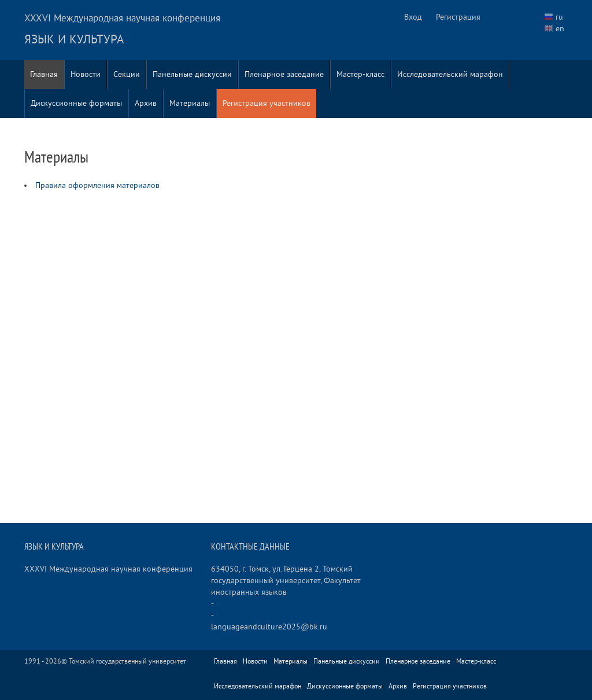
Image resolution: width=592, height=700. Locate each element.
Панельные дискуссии (192, 74)
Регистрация (458, 17)
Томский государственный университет (127, 662)
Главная (44, 74)
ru (559, 17)
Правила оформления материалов (97, 185)
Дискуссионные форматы (76, 103)
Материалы (190, 103)
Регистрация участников (267, 103)
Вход (413, 17)
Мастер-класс (360, 74)
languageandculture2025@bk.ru (269, 627)
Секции (127, 74)
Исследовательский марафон (450, 74)
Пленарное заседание (284, 74)
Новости (86, 74)
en (560, 29)
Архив (146, 103)
